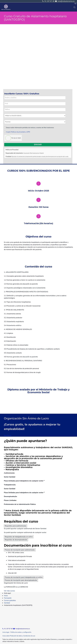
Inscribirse (8, 435)
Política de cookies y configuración (21, 632)
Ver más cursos (9, 591)
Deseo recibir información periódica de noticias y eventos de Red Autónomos (29, 128)
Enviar (38, 145)
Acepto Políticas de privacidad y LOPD (18, 132)
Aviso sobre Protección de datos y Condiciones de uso (19, 636)
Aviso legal (6, 632)
